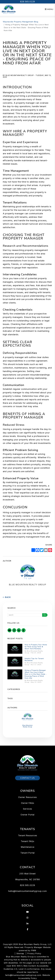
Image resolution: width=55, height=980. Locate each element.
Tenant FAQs (27, 841)
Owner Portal (27, 815)
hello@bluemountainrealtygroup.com (27, 891)
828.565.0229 (28, 2)
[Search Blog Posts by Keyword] (25, 615)
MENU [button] (49, 9)
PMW (34, 950)
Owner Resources (27, 797)
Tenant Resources (28, 835)
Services (27, 809)
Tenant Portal (27, 853)
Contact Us (27, 778)
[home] (9, 9)
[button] (10, 630)
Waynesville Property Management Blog (20, 22)
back (7, 597)
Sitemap (20, 953)
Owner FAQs (28, 803)
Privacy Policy (34, 953)
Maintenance (28, 847)
